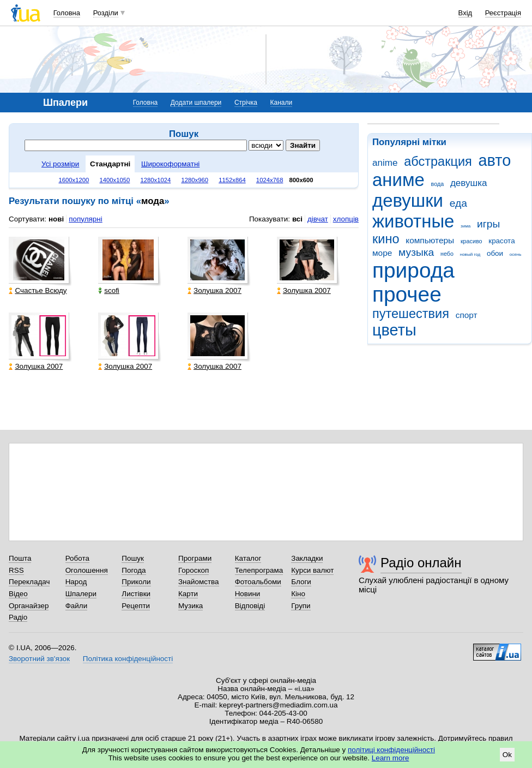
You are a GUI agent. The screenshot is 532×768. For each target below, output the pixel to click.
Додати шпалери (196, 103)
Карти (188, 594)
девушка (469, 183)
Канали (282, 103)
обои (495, 253)
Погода (134, 570)
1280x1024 (155, 180)
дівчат (318, 219)
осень (516, 254)
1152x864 (232, 180)
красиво (471, 241)
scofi (109, 290)
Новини (248, 594)
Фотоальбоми (258, 582)
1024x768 (270, 180)
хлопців (346, 219)
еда (458, 203)
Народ (76, 582)
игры (488, 224)
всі (297, 219)
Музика (191, 606)
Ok (507, 755)
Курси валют (312, 570)
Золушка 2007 (214, 290)
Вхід (465, 13)
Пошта (20, 558)
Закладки (307, 558)
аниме (398, 180)
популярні (85, 219)
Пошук (133, 558)
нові (56, 219)
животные (413, 221)
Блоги (301, 582)
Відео (18, 594)
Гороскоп (194, 570)
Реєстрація (503, 13)
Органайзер (29, 606)
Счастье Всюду (38, 290)
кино (386, 239)
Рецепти (136, 606)
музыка (416, 252)
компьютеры (430, 240)
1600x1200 (74, 180)
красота (501, 241)
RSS (16, 570)
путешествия (411, 314)
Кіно (298, 594)
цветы (394, 330)
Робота (77, 558)
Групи (301, 606)
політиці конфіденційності (391, 750)
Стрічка (246, 103)
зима (465, 226)
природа (413, 270)
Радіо (18, 617)
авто (495, 160)
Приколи (136, 582)
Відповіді (250, 606)
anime (385, 163)
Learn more (391, 758)
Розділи (106, 13)
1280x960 (195, 180)
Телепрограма (259, 570)
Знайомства (199, 582)
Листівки (136, 594)
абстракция (438, 161)
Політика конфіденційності (128, 659)
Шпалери (81, 594)
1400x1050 (114, 180)
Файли (77, 606)
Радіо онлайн (421, 563)
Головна (67, 13)
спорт (467, 315)
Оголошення (87, 570)
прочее (407, 294)
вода (438, 184)
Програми (195, 558)
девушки (408, 200)
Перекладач (29, 582)
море (382, 253)
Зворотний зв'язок (39, 659)
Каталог (248, 558)
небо (447, 254)
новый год (470, 254)
